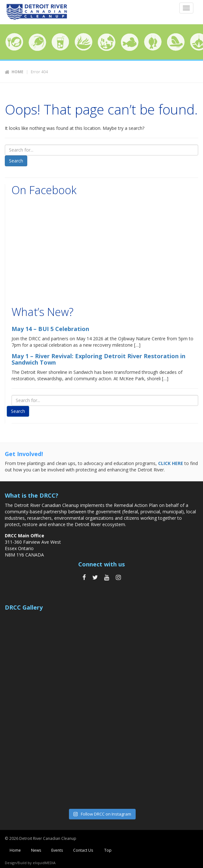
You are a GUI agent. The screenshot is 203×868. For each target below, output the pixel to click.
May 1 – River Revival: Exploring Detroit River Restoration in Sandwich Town (98, 359)
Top (107, 850)
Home (17, 72)
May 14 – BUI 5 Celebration (50, 329)
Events (57, 850)
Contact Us (83, 850)
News (36, 850)
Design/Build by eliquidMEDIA (30, 863)
